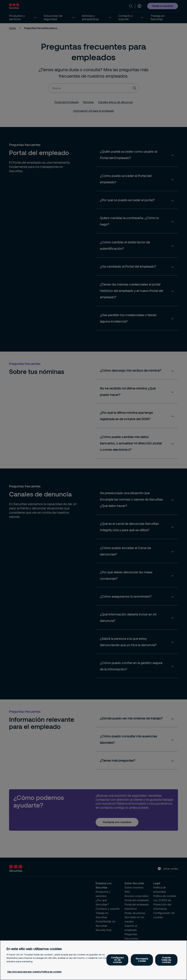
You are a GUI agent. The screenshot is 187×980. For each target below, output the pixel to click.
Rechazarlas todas (142, 960)
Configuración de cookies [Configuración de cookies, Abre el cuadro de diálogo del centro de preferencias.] (117, 960)
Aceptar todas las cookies (166, 960)
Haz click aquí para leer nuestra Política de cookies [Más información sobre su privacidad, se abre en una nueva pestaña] (34, 972)
